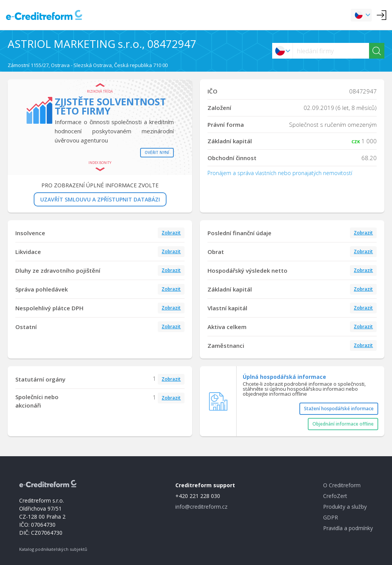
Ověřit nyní (157, 152)
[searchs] (331, 51)
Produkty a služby (345, 507)
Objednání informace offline (343, 424)
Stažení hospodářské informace (339, 409)
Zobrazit (171, 233)
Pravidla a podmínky (348, 528)
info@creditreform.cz (201, 507)
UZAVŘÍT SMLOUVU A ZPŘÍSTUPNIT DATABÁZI (100, 199)
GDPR (331, 517)
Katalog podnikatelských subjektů (53, 549)
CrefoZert (335, 496)
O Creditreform (342, 485)
